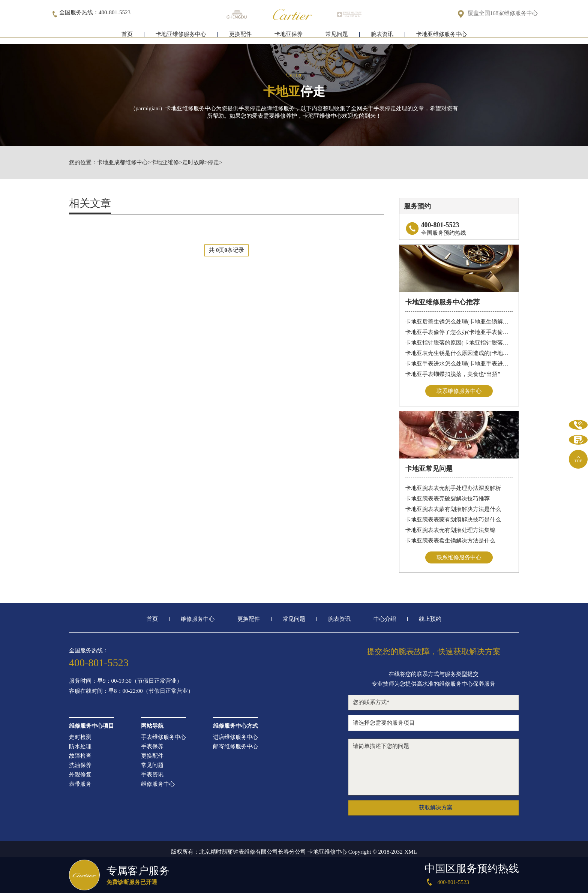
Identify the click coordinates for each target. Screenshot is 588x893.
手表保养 (152, 747)
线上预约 (430, 620)
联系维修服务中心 (459, 391)
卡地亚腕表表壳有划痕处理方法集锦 (450, 530)
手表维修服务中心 (163, 738)
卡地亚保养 (289, 37)
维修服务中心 (198, 620)
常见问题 (337, 37)
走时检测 (80, 738)
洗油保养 (80, 766)
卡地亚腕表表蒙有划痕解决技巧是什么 (453, 520)
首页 (127, 37)
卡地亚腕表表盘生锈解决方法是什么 (450, 541)
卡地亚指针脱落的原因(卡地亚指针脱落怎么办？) (459, 343)
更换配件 (240, 37)
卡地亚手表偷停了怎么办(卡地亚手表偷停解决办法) (459, 332)
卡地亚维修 (165, 163)
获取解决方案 (436, 809)
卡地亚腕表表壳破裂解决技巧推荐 (448, 499)
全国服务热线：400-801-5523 (95, 13)
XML (410, 853)
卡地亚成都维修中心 (122, 163)
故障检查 (80, 757)
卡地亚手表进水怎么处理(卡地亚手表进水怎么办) (459, 364)
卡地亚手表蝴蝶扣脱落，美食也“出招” (453, 374)
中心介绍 (385, 620)
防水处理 (80, 747)
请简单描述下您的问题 (433, 768)
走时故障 (193, 163)
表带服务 (80, 785)
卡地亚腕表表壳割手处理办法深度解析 (453, 488)
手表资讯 (152, 775)
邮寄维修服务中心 (235, 747)
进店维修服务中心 (235, 738)
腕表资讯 (382, 37)
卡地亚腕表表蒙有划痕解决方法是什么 (453, 509)
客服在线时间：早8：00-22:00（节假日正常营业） (131, 692)
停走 (213, 163)
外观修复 (80, 775)
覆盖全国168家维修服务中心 (503, 14)
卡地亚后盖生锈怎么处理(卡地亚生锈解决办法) (459, 322)
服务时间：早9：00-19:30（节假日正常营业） (126, 682)
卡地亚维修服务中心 (181, 37)
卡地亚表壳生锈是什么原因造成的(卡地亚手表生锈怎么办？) (459, 353)
